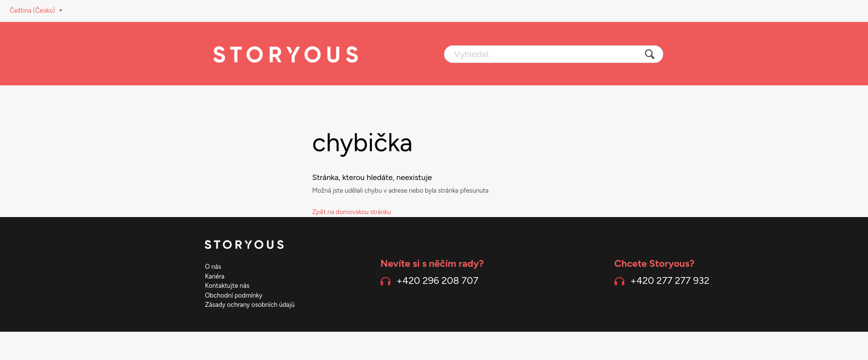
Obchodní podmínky (234, 295)
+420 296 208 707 (437, 280)
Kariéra (215, 276)
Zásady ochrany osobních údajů (250, 305)
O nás (213, 267)
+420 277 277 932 (670, 280)
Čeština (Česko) (33, 10)
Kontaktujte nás (227, 286)
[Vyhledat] (554, 54)
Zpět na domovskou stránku (352, 212)
